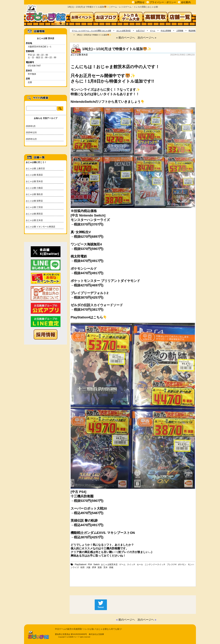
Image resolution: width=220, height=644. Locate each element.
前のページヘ (127, 620)
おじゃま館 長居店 (34, 175)
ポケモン (182, 564)
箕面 (100, 567)
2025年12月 (31, 133)
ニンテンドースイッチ (155, 564)
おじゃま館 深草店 (34, 201)
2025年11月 (31, 139)
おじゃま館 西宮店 (34, 214)
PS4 (90, 564)
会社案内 (186, 2)
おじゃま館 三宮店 (34, 207)
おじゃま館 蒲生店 (34, 194)
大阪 (88, 567)
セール (140, 564)
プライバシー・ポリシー (163, 2)
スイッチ (131, 564)
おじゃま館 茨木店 (34, 181)
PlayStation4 (81, 564)
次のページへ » (147, 38)
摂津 (94, 567)
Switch (97, 564)
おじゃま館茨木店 (109, 564)
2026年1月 (31, 126)
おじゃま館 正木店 (34, 220)
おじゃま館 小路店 (34, 188)
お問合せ (140, 2)
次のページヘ (146, 620)
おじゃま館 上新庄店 (35, 168)
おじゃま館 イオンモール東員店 (40, 227)
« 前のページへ (126, 38)
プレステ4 (172, 564)
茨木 (106, 567)
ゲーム (122, 564)
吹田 (82, 567)
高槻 (111, 567)
